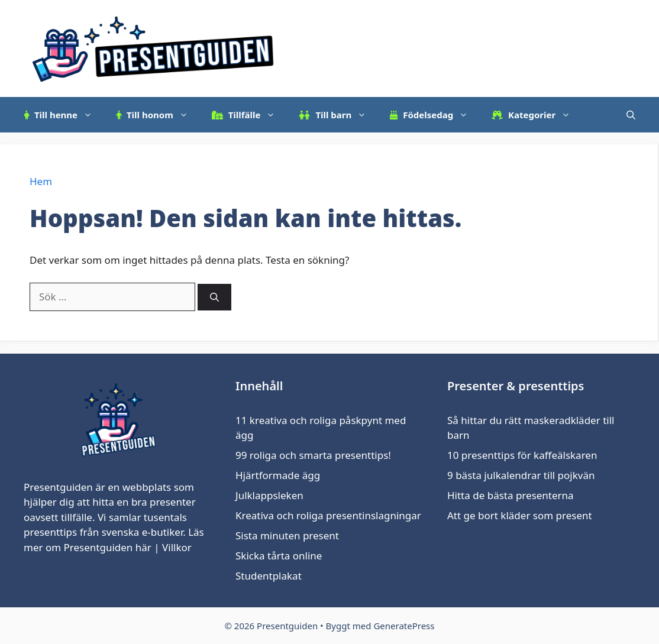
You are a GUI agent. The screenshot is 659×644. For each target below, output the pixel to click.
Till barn (338, 115)
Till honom (158, 115)
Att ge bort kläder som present (520, 515)
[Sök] (214, 297)
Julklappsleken (269, 495)
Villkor (177, 547)
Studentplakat (269, 576)
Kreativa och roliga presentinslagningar (328, 515)
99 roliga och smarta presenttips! (313, 455)
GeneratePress (404, 626)
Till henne (64, 115)
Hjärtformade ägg (278, 475)
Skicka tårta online (279, 556)
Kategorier (537, 115)
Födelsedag (435, 115)
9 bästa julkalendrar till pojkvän (521, 475)
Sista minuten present (287, 535)
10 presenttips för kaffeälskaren (522, 455)
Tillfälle (250, 115)
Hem (41, 181)
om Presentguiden (89, 547)
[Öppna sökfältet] (631, 115)
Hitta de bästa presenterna (511, 495)
